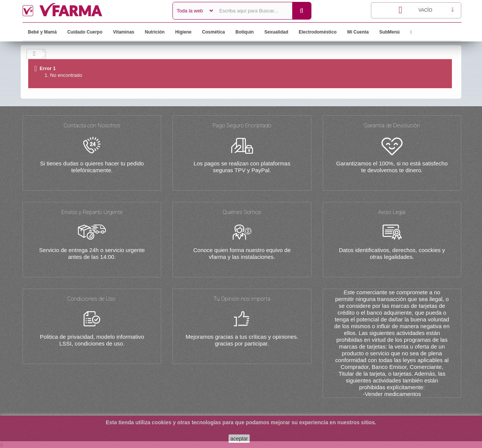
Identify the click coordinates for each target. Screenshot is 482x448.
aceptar (239, 439)
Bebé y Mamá (42, 32)
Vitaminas (124, 32)
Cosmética (214, 32)
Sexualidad (276, 32)
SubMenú (389, 32)
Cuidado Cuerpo (85, 32)
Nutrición (155, 32)
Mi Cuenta (358, 32)
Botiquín (245, 32)
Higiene (183, 32)
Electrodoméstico (318, 32)
